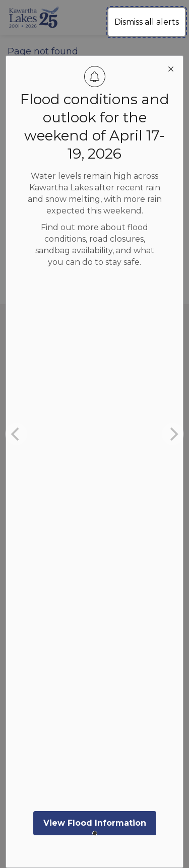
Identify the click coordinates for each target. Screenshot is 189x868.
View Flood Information (95, 823)
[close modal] (171, 68)
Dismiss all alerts (147, 22)
